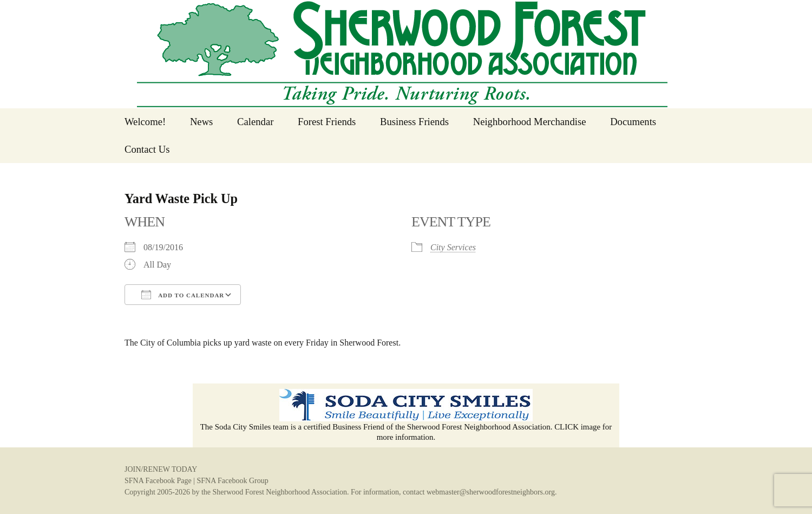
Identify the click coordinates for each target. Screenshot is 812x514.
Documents (633, 122)
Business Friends (414, 122)
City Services (453, 247)
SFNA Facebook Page (158, 481)
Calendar (255, 122)
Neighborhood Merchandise (530, 122)
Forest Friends (327, 122)
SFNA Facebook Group (232, 481)
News (202, 122)
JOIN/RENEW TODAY (161, 469)
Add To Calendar (183, 295)
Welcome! (145, 122)
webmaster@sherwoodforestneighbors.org (491, 492)
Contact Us (147, 149)
